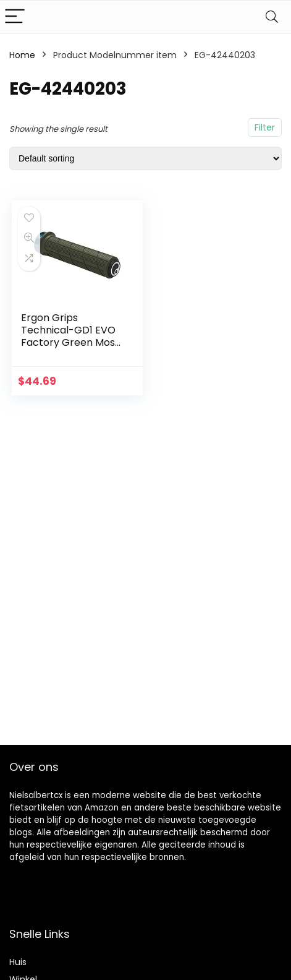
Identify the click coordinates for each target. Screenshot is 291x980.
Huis (18, 962)
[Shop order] (145, 158)
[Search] (272, 17)
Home (22, 55)
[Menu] (15, 17)
